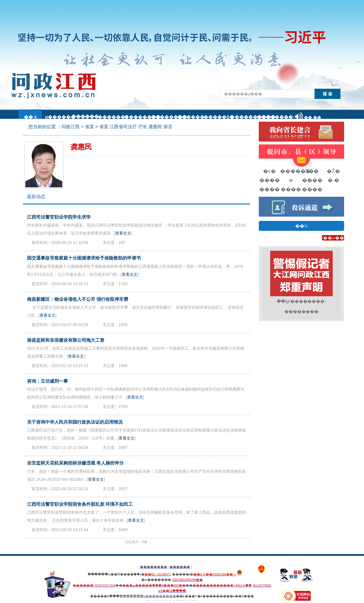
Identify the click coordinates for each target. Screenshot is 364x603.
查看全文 (123, 233)
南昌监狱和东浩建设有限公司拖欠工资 (66, 340)
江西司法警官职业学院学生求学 (59, 217)
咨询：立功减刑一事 (47, 381)
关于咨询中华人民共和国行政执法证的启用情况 (75, 422)
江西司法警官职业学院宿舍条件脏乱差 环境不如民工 (80, 504)
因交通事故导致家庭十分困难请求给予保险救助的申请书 (84, 258)
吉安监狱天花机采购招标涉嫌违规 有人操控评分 (75, 463)
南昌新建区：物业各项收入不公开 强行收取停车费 (78, 299)
